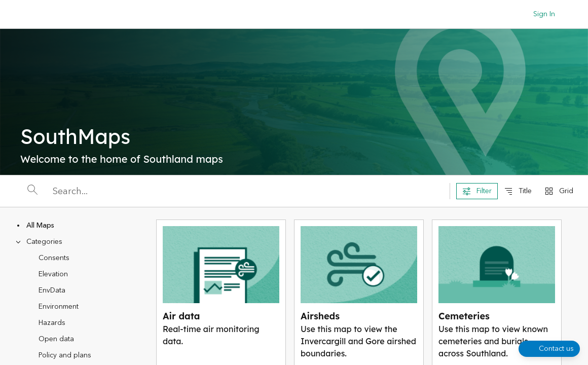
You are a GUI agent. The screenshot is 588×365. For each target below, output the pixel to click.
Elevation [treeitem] (53, 274)
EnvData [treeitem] (52, 290)
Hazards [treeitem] (52, 323)
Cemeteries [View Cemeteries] (464, 316)
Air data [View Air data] (181, 316)
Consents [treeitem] (54, 258)
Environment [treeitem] (59, 307)
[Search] (248, 191)
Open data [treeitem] (56, 339)
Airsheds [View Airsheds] (320, 316)
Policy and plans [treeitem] (65, 355)
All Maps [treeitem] (40, 226)
